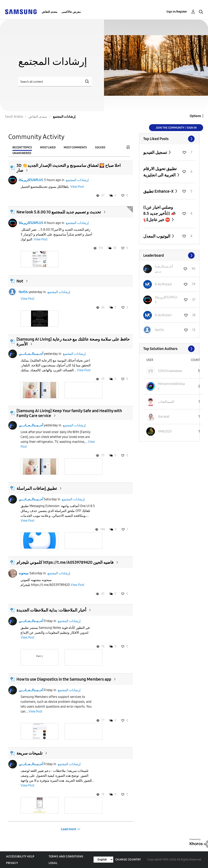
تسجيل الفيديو (156, 152)
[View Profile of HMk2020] (165, 431)
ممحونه (24, 573)
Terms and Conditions (66, 857)
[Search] (55, 82)
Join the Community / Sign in (176, 128)
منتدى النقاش (50, 12)
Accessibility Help (20, 857)
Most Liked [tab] (48, 147)
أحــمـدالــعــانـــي (31, 354)
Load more (68, 829)
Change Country (128, 860)
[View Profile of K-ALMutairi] (163, 315)
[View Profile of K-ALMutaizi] (163, 284)
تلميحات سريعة (30, 753)
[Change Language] (103, 860)
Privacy (12, 863)
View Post (77, 187)
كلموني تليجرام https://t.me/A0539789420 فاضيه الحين (65, 562)
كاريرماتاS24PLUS (31, 180)
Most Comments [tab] (75, 147)
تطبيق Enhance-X (159, 191)
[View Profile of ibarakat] (164, 417)
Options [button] (195, 116)
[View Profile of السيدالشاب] (166, 402)
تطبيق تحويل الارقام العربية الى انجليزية (160, 172)
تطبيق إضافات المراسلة (37, 488)
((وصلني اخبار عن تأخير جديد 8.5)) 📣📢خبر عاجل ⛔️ (160, 213)
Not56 (23, 292)
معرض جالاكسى (71, 12)
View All (169, 139)
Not (20, 281)
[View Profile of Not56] (159, 330)
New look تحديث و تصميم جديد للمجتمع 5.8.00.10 (59, 212)
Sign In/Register (177, 12)
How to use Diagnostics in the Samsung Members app (64, 679)
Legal (53, 863)
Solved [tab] (100, 147)
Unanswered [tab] (22, 153)
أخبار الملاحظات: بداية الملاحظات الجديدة (51, 610)
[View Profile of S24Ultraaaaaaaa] (170, 371)
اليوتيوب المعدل (157, 236)
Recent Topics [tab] (22, 147)
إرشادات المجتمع (77, 180)
